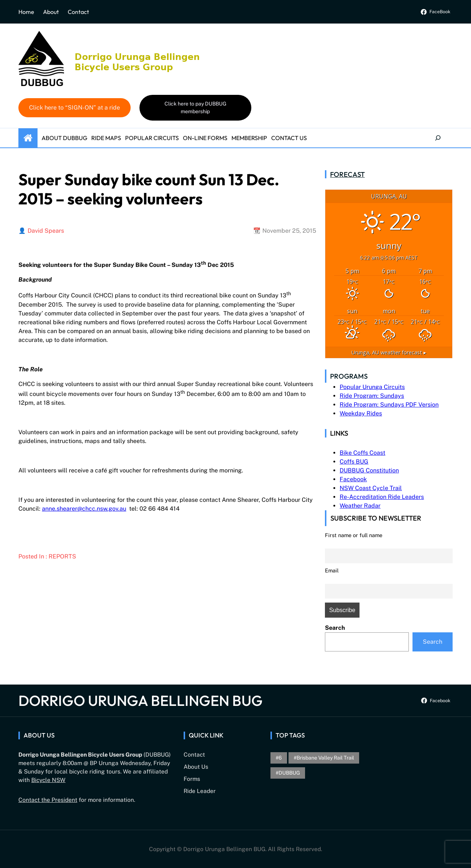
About (51, 12)
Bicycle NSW (48, 780)
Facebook (353, 479)
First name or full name (354, 535)
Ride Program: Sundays (372, 396)
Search (335, 628)
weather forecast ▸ (389, 352)
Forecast (347, 174)
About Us (196, 767)
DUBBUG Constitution (369, 470)
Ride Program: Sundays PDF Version (389, 405)
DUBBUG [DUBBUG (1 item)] (289, 773)
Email (332, 570)
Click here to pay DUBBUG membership (195, 108)
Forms (192, 779)
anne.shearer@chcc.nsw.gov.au (84, 509)
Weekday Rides (361, 413)
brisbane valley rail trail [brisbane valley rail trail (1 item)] (325, 758)
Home (26, 12)
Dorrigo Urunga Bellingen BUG (141, 700)
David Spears (46, 231)
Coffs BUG (354, 462)
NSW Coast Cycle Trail (371, 488)
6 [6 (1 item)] (280, 758)
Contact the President (48, 800)
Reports (62, 556)
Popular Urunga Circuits (372, 387)
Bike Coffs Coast (362, 453)
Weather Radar (360, 506)
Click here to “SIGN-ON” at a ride (75, 108)
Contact (78, 12)
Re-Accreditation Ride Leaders (382, 497)
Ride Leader (200, 791)
